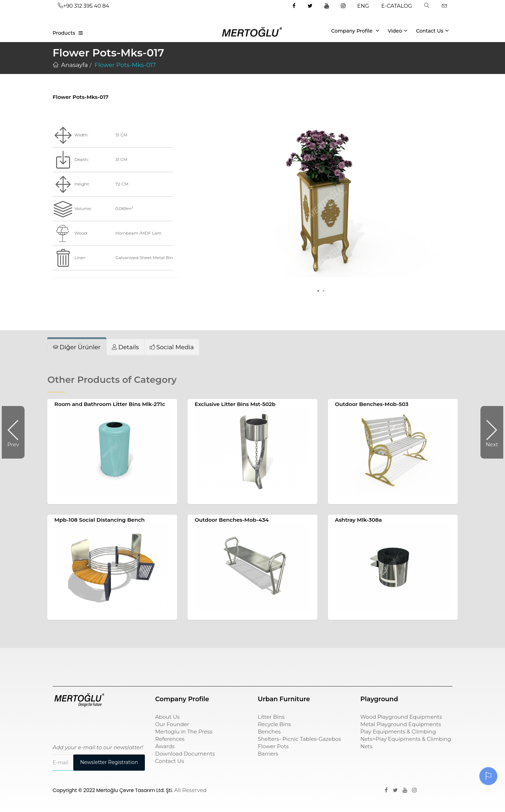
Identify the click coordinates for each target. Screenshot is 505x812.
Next (489, 432)
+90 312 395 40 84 (83, 6)
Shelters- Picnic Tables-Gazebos (299, 739)
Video (398, 31)
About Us (168, 717)
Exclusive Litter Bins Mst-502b (235, 404)
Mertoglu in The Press (184, 732)
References (170, 739)
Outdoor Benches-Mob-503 (372, 404)
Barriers (268, 754)
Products (64, 33)
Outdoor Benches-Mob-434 (232, 520)
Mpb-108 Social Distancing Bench (100, 520)
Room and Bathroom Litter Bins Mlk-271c (110, 404)
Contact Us (432, 31)
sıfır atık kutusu (279, 663)
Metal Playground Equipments (401, 724)
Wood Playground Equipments (401, 717)
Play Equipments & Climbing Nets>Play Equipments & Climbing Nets (406, 739)
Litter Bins (271, 717)
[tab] (77, 347)
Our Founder (172, 724)
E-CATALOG (397, 6)
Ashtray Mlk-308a (358, 520)
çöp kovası (170, 663)
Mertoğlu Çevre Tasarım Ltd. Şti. (135, 790)
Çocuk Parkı (69, 663)
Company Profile (355, 31)
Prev (16, 432)
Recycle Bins (274, 724)
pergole (371, 663)
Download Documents (185, 754)
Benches (269, 732)
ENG (363, 6)
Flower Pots (273, 746)
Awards (165, 746)
